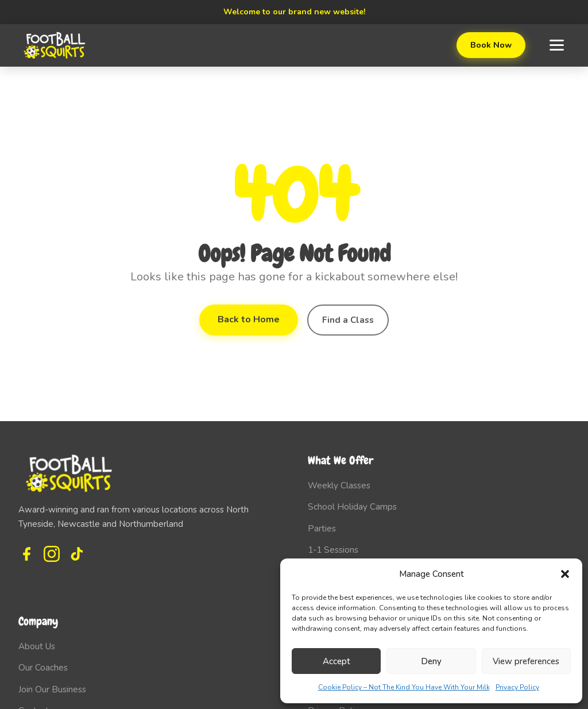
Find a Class (348, 320)
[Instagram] (52, 554)
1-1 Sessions (333, 550)
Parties (322, 529)
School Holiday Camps (352, 507)
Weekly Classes (339, 485)
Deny (431, 661)
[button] (565, 574)
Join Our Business (52, 689)
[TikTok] (77, 554)
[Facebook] (26, 554)
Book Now (491, 45)
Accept (336, 661)
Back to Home (249, 319)
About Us (37, 646)
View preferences (526, 661)
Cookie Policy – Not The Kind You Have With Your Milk (404, 687)
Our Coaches (43, 668)
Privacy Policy (517, 687)
